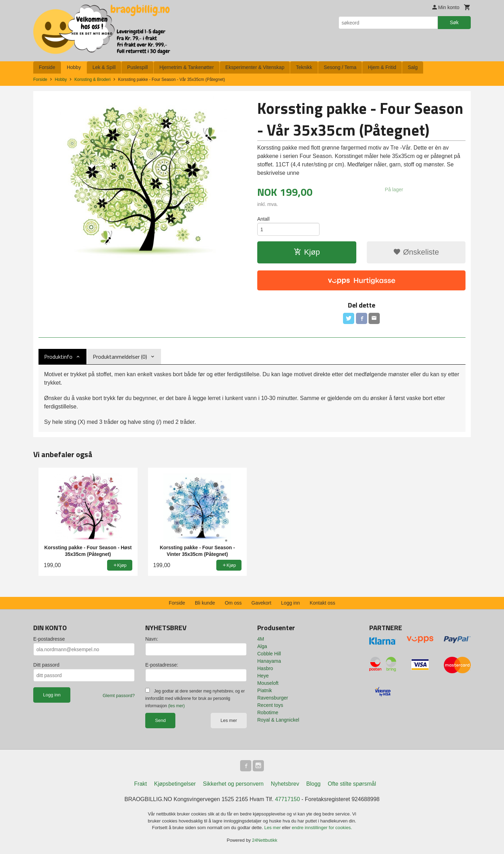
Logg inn (290, 603)
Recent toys (270, 705)
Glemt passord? (119, 695)
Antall (263, 219)
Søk (454, 22)
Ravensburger (273, 698)
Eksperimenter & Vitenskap (255, 67)
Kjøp (307, 252)
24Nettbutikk (265, 840)
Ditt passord (46, 665)
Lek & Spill (104, 67)
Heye (263, 676)
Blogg (313, 784)
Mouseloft (268, 683)
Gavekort (261, 603)
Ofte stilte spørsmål (352, 784)
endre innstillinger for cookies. (322, 828)
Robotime (268, 712)
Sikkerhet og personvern (233, 784)
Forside (47, 67)
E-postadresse (49, 639)
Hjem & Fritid (382, 67)
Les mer (229, 720)
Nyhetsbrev (285, 784)
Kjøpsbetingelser (175, 784)
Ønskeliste (416, 252)
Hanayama (269, 661)
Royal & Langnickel (278, 720)
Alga (262, 646)
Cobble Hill (269, 654)
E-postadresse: (162, 665)
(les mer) (176, 706)
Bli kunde (205, 603)
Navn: (152, 639)
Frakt (140, 784)
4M (261, 639)
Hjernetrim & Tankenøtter (186, 67)
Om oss (233, 603)
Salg (413, 67)
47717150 (288, 799)
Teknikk (304, 67)
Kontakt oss (323, 603)
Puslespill (137, 67)
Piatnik (265, 690)
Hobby (74, 67)
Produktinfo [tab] (58, 357)
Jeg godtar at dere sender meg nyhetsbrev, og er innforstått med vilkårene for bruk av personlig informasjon (195, 698)
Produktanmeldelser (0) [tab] (120, 357)
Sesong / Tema (340, 67)
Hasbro (265, 668)
